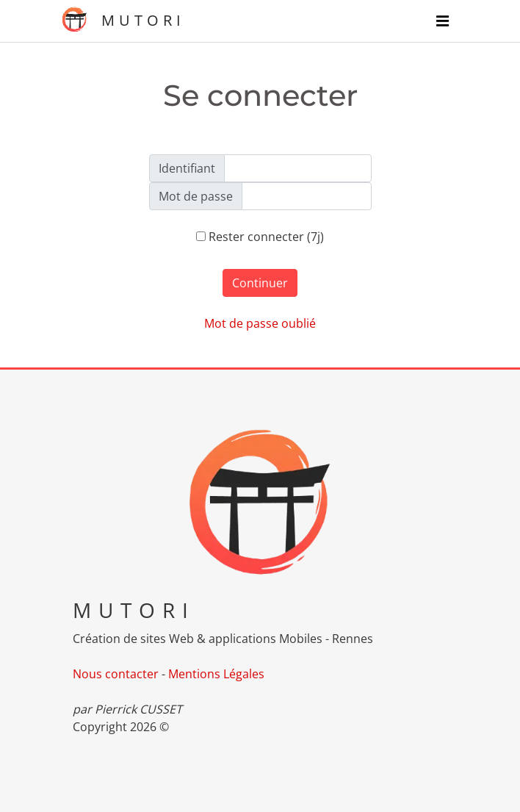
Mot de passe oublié (260, 323)
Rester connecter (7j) (260, 237)
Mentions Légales (216, 674)
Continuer (260, 283)
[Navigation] (443, 21)
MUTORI (123, 19)
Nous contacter (116, 674)
